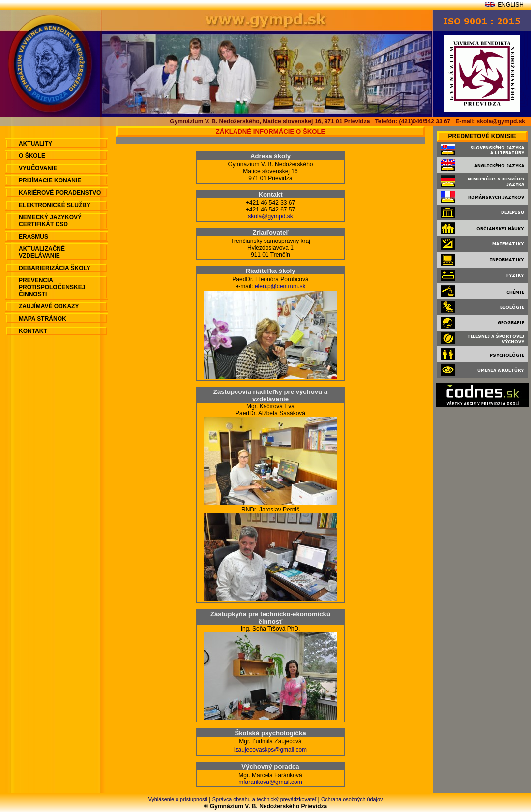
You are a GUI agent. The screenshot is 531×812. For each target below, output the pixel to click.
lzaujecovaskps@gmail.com (270, 750)
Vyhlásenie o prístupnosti (178, 799)
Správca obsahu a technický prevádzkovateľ (264, 799)
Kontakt (33, 331)
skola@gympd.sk (270, 216)
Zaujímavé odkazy (49, 306)
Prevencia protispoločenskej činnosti (52, 287)
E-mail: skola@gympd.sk (490, 121)
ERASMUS (33, 237)
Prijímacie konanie (50, 180)
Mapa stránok (43, 319)
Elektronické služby (55, 205)
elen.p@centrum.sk (280, 286)
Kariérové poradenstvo (60, 193)
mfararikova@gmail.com (270, 782)
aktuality (35, 144)
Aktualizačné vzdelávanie (42, 252)
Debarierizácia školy (55, 268)
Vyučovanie (38, 168)
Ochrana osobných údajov (352, 799)
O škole (32, 156)
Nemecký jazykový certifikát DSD (50, 221)
